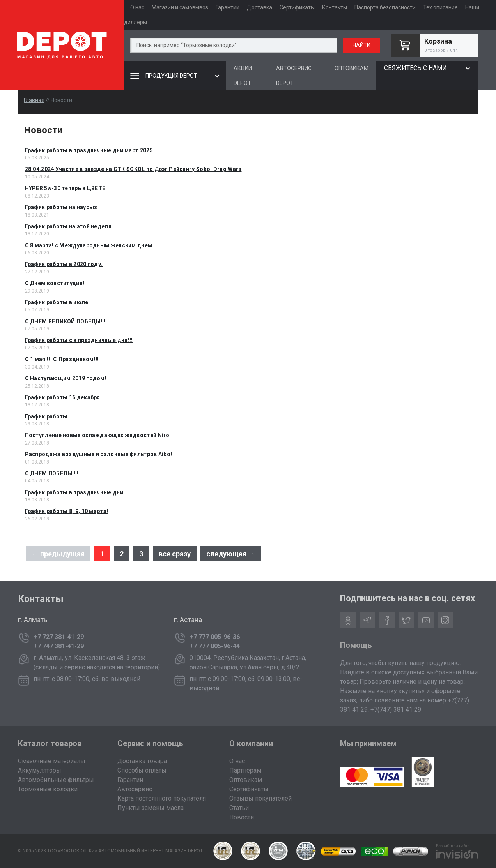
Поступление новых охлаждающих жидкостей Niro (97, 435)
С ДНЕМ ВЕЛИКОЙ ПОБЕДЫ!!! (65, 321)
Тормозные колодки (48, 789)
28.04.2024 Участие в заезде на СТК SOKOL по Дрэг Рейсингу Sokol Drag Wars (133, 169)
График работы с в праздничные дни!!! (79, 340)
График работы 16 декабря (63, 397)
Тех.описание (440, 7)
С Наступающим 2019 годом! (66, 378)
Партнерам (245, 770)
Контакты (335, 7)
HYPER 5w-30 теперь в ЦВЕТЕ (65, 188)
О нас (137, 7)
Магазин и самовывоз (180, 7)
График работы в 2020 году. (64, 264)
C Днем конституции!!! (56, 283)
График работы (46, 416)
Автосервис (135, 789)
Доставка (260, 7)
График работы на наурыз (61, 207)
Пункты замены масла (151, 808)
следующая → (231, 554)
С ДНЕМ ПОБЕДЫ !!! (52, 473)
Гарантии (228, 7)
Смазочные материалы (52, 761)
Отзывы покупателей (260, 798)
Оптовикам (246, 780)
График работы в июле (57, 302)
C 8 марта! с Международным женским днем (89, 245)
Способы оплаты (142, 770)
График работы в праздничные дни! (75, 492)
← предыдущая (58, 554)
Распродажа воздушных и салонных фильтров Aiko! (99, 454)
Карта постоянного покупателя (162, 798)
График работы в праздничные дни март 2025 (89, 150)
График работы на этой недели (68, 226)
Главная (34, 100)
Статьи (239, 808)
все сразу (175, 554)
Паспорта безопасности (385, 7)
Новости (242, 817)
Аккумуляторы (40, 770)
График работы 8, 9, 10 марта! (67, 511)
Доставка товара (142, 761)
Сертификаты (297, 7)
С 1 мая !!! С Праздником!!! (62, 359)
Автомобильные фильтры (56, 780)
